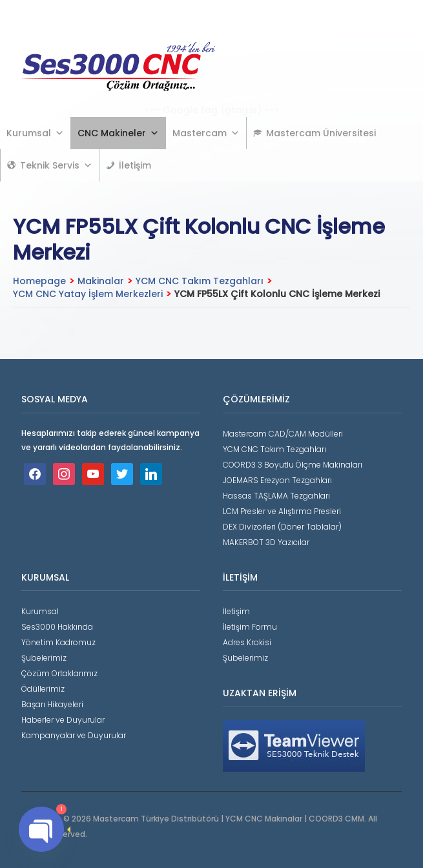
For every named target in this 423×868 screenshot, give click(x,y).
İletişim (135, 165)
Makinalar (101, 281)
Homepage (39, 281)
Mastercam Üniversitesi (321, 133)
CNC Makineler (118, 133)
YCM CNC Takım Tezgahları (200, 281)
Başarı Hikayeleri (52, 704)
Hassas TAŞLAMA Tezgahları (276, 496)
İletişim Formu (250, 627)
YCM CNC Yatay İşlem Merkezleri (88, 294)
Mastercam (206, 133)
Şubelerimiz (44, 658)
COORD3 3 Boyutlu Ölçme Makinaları (293, 465)
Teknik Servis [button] (56, 165)
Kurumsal (35, 133)
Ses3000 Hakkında (57, 627)
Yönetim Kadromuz (58, 642)
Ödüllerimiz (43, 689)
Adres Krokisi (247, 642)
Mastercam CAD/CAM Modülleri (283, 434)
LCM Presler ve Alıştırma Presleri (282, 511)
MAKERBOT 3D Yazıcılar (266, 542)
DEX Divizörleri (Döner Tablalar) (282, 527)
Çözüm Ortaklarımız (59, 673)
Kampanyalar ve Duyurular (74, 735)
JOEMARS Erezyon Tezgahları (277, 480)
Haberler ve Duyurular (63, 720)
